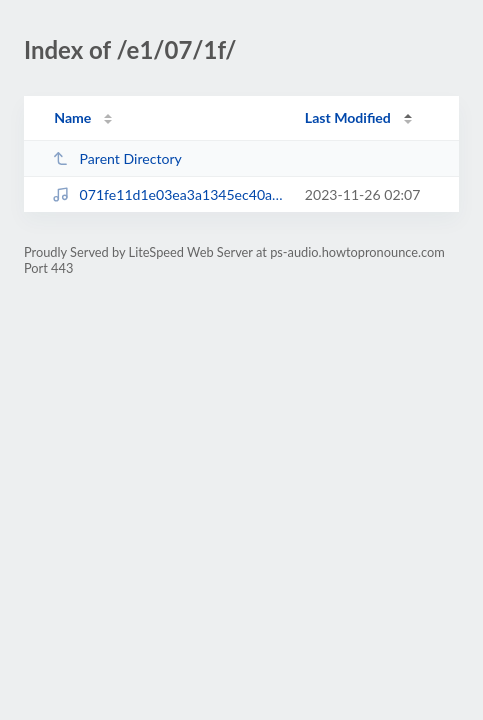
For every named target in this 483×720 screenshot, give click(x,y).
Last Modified (348, 117)
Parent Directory (117, 158)
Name (72, 117)
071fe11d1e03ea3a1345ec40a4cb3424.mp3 (169, 194)
